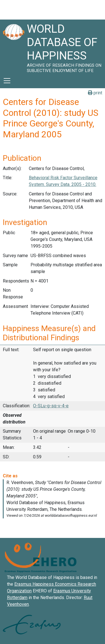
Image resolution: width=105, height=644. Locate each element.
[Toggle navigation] (7, 81)
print (95, 93)
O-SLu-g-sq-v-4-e (51, 406)
